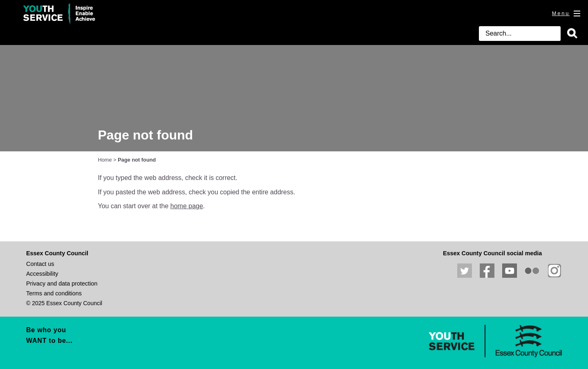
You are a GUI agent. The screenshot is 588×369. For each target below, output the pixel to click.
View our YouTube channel (510, 271)
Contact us (40, 264)
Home (105, 160)
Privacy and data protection (62, 283)
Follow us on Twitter (465, 271)
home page (187, 206)
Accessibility (42, 274)
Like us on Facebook (487, 271)
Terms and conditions (54, 293)
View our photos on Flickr (532, 271)
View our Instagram (554, 271)
